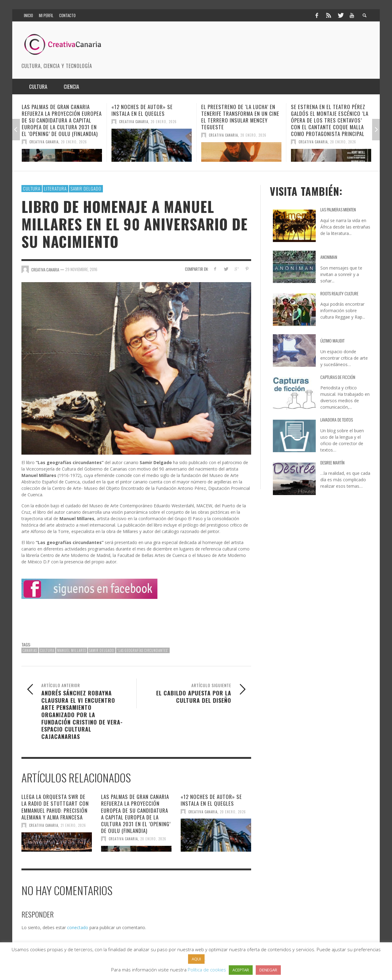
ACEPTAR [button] (241, 970)
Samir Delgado (86, 188)
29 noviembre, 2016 (81, 269)
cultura (47, 650)
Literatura (55, 188)
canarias (30, 650)
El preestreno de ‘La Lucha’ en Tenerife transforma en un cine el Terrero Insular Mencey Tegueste (240, 117)
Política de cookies (207, 970)
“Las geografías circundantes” (143, 650)
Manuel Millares (72, 650)
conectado (78, 927)
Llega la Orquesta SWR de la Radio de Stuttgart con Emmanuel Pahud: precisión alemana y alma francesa (55, 807)
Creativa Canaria (44, 142)
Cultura (32, 188)
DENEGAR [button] (268, 970)
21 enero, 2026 (73, 825)
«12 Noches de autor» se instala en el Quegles (142, 110)
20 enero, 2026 (74, 142)
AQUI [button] (196, 959)
